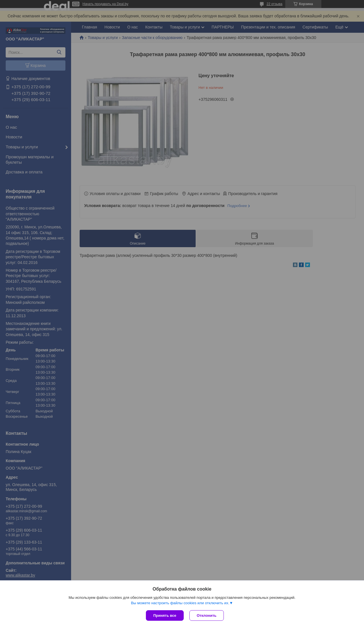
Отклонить (207, 615)
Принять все (165, 615)
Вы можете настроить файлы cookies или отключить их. (180, 603)
